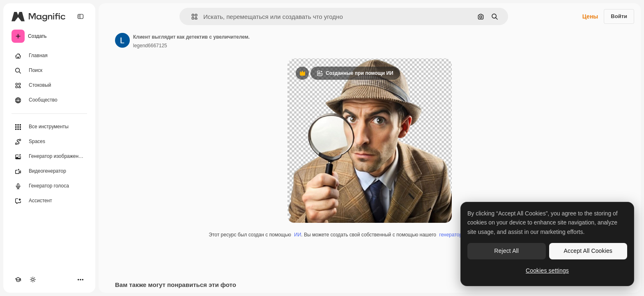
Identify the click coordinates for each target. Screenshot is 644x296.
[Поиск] (49, 71)
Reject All (506, 251)
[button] (191, 17)
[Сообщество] (49, 100)
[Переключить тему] (33, 280)
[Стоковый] (49, 86)
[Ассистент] (49, 201)
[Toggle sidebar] (80, 16)
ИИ (298, 235)
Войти (619, 16)
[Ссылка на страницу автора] (122, 40)
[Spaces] (49, 142)
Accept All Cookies (588, 251)
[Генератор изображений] (49, 157)
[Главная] (49, 56)
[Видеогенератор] (49, 171)
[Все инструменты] (49, 127)
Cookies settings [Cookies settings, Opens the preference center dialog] (547, 271)
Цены (590, 16)
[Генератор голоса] (49, 186)
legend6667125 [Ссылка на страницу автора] (150, 46)
